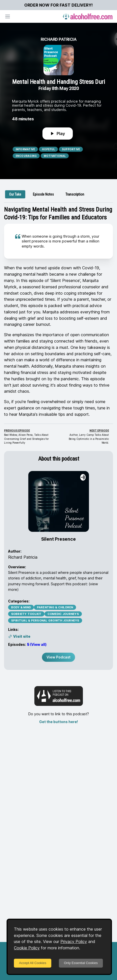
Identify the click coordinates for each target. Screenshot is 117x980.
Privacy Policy (74, 941)
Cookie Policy (27, 948)
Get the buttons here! (58, 722)
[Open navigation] (8, 16)
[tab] (15, 194)
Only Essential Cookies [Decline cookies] (81, 963)
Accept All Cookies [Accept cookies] (33, 963)
